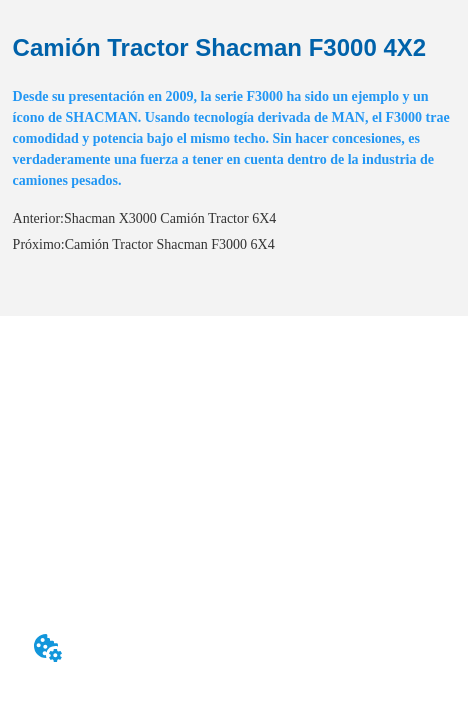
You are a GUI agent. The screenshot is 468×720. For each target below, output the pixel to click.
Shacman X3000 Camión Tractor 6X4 (170, 218)
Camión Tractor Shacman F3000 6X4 (170, 244)
